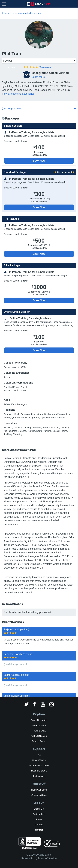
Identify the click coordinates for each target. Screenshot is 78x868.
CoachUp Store (39, 795)
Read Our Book (39, 790)
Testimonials (39, 776)
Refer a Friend (39, 741)
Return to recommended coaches (21, 13)
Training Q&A (39, 731)
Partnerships (39, 814)
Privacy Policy (29, 858)
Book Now (39, 161)
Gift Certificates (39, 736)
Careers (39, 825)
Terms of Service (47, 858)
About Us (39, 809)
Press (39, 819)
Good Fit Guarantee (39, 766)
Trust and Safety (39, 771)
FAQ (39, 755)
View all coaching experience (18, 94)
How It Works (39, 760)
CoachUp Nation (39, 720)
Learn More (38, 77)
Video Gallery (39, 726)
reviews (45, 67)
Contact (39, 830)
